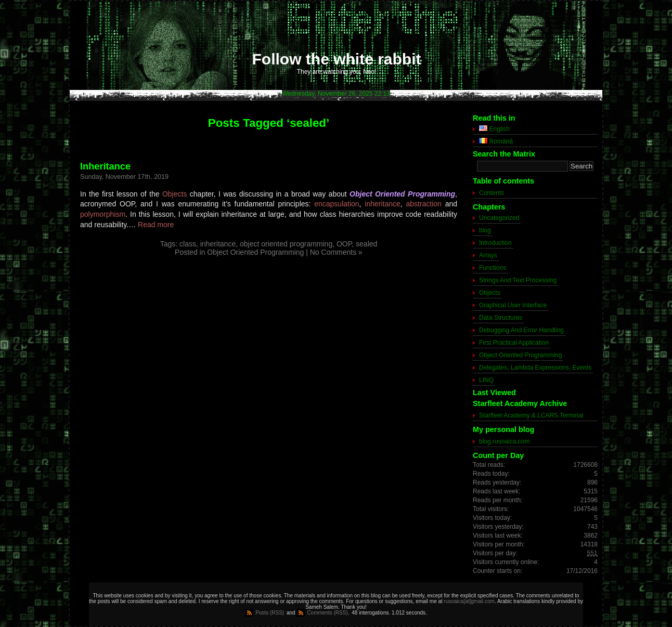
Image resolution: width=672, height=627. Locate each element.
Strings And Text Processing (518, 280)
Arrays (488, 255)
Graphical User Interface (513, 305)
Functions (493, 268)
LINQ (486, 380)
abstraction (423, 204)
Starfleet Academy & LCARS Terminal (531, 415)
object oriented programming (286, 244)
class (188, 244)
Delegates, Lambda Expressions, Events (535, 368)
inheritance (383, 204)
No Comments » (336, 252)
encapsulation (337, 204)
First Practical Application (514, 343)
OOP (344, 244)
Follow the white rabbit (337, 59)
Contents (492, 193)
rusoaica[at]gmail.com (469, 601)
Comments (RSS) (327, 613)
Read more (156, 225)
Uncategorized (499, 218)
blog (485, 230)
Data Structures (501, 318)
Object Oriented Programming (255, 252)
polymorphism (103, 214)
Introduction (495, 243)
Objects (175, 194)
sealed (366, 244)
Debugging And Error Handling (521, 330)
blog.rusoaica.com (504, 441)
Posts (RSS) (270, 613)
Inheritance (105, 166)
